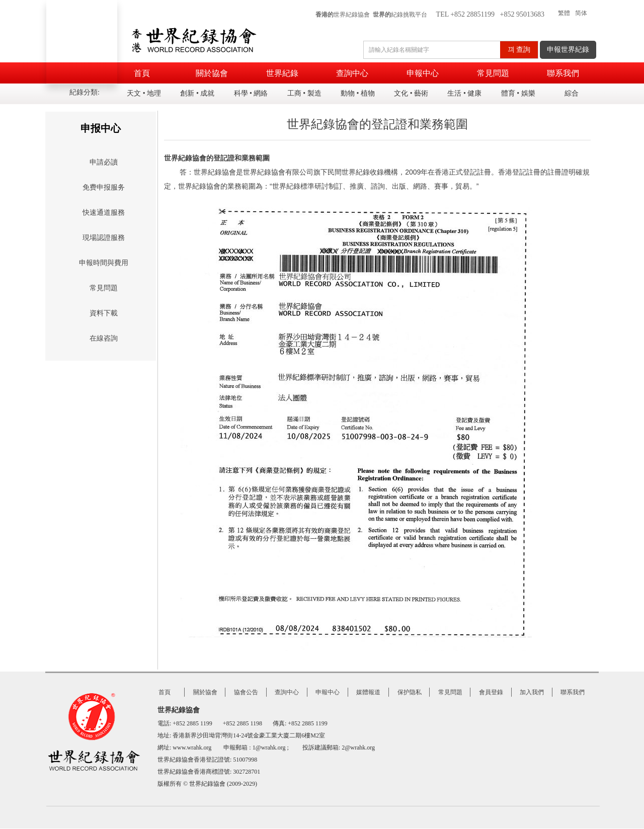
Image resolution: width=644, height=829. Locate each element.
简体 (581, 13)
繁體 (564, 13)
